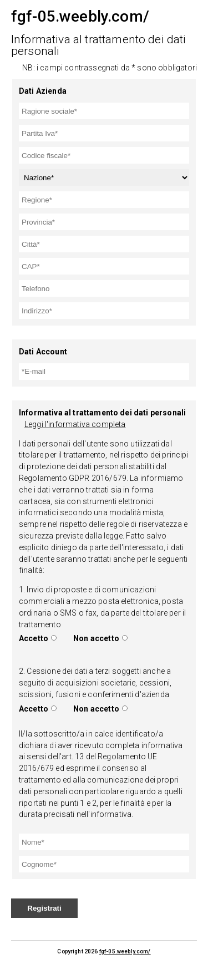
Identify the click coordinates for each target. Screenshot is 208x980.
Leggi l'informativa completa (75, 424)
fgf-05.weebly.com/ (125, 951)
